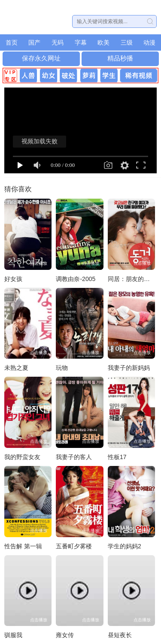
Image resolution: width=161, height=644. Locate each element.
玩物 (62, 368)
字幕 (81, 42)
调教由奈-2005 (76, 279)
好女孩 (13, 279)
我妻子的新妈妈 (129, 368)
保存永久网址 (41, 58)
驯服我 (13, 635)
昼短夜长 (120, 635)
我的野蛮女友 (22, 457)
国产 (34, 42)
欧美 (103, 42)
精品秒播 (120, 58)
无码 (58, 42)
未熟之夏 (16, 368)
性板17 (117, 457)
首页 (12, 42)
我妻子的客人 (74, 457)
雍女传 (65, 635)
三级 (127, 42)
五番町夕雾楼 (74, 546)
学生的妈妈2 (125, 546)
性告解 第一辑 (23, 546)
